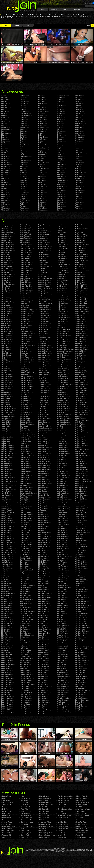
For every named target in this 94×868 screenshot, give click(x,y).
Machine (41, 204)
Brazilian (4, 178)
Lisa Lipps (60, 254)
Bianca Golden (6, 623)
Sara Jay (78, 316)
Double (22, 163)
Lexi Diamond (43, 702)
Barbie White (6, 596)
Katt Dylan (42, 489)
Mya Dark (60, 511)
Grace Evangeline (26, 651)
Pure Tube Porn (26, 809)
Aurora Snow (6, 556)
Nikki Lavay (61, 601)
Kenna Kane (43, 538)
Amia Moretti (6, 394)
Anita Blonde (6, 465)
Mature (59, 98)
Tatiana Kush (80, 519)
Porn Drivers (7, 820)
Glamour (41, 121)
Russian (60, 196)
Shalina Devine (81, 371)
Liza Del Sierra (62, 264)
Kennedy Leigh (44, 540)
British (3, 182)
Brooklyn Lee (24, 237)
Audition (4, 121)
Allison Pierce (6, 355)
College (22, 111)
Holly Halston (24, 700)
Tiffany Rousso (81, 568)
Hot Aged (61, 811)
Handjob (41, 137)
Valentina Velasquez (82, 605)
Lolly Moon (61, 282)
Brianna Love (6, 684)
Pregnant (60, 169)
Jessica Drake (43, 351)
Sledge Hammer (81, 420)
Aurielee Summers (8, 552)
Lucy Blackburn (62, 304)
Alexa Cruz (5, 292)
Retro (59, 188)
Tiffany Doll (79, 560)
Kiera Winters (43, 560)
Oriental (60, 139)
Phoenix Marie (62, 669)
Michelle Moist (62, 450)
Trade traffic (63, 849)
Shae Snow (79, 369)
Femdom (23, 192)
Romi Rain (79, 262)
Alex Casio (5, 288)
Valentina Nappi (81, 603)
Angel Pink (5, 432)
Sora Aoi (78, 448)
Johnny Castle (43, 389)
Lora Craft (60, 290)
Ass (3, 119)
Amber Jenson (6, 383)
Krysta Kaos (43, 601)
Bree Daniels (6, 667)
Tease (77, 147)
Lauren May (42, 665)
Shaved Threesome (59, 16)
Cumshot (23, 131)
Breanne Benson (7, 665)
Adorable (4, 100)
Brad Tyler (5, 651)
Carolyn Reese (25, 300)
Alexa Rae (5, 300)
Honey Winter (25, 714)
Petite (59, 155)
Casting (4, 200)
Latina (40, 190)
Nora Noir (60, 619)
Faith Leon (23, 601)
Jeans (40, 171)
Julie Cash (42, 416)
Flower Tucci (24, 607)
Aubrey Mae (6, 544)
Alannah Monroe (7, 274)
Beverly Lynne (6, 619)
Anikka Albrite (6, 460)
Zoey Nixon (79, 708)
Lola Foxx (60, 276)
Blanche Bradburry (8, 637)
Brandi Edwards (7, 655)
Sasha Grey (80, 339)
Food (40, 96)
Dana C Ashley (25, 454)
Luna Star (60, 314)
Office (59, 127)
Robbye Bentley (81, 256)
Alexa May (5, 296)
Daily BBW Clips (45, 824)
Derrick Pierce (25, 503)
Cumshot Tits (6, 18)
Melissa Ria (61, 412)
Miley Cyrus (61, 465)
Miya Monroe (61, 489)
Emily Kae (23, 562)
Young (78, 208)
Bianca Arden (6, 621)
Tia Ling (78, 558)
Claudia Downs (25, 418)
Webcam (78, 190)
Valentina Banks (81, 601)
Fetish (22, 194)
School (59, 198)
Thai (77, 151)
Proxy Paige (61, 680)
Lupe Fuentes (62, 316)
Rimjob (59, 194)
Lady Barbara (43, 637)
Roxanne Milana (81, 270)
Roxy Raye (79, 278)
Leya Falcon (61, 225)
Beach (3, 139)
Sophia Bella (80, 428)
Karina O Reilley (44, 448)
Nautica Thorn (62, 548)
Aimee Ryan (6, 264)
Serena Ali (79, 363)
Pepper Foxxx (62, 655)
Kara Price (42, 438)
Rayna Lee (61, 714)
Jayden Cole (43, 292)
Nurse (59, 123)
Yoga (77, 206)
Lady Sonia (42, 639)
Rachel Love (61, 684)
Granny (41, 129)
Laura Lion (42, 663)
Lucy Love (60, 310)
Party (59, 149)
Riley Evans (80, 247)
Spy (77, 117)
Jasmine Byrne (44, 282)
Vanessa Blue (80, 617)
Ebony (22, 167)
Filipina (22, 196)
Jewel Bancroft (44, 373)
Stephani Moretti (81, 467)
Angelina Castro (7, 450)
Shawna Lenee (81, 377)
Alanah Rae (5, 272)
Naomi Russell (62, 525)
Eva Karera (24, 592)
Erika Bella (24, 582)
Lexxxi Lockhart (44, 712)
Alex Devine (5, 290)
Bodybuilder (5, 171)
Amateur (4, 104)
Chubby (23, 96)
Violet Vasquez (81, 678)
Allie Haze (5, 345)
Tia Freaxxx (79, 556)
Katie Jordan (43, 475)
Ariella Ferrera (6, 501)
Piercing (60, 157)
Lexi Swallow (43, 706)
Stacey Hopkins (81, 454)
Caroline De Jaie (26, 296)
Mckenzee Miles (63, 396)
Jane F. (41, 274)
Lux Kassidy (61, 320)
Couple (22, 121)
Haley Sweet (24, 663)
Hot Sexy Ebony (45, 803)
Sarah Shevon (80, 331)
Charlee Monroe (25, 337)
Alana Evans (6, 270)
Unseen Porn (7, 829)
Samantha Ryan (81, 302)
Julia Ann (42, 408)
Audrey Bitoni (6, 546)
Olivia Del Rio (62, 629)
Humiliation (42, 153)
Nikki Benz (61, 592)
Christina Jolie (25, 381)
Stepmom (79, 121)
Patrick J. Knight (63, 647)
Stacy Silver (80, 462)
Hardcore (42, 139)
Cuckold (23, 127)
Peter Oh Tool (62, 665)
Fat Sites (42, 831)
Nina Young (61, 615)
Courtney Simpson (26, 436)
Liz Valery (60, 260)
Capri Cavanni (25, 270)
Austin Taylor (6, 562)
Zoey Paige (79, 710)
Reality (59, 184)
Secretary (60, 202)
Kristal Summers (44, 594)
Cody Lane (24, 428)
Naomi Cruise (62, 523)
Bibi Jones (5, 629)
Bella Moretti (6, 605)
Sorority (78, 109)
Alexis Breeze (6, 308)
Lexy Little (42, 714)
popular (43, 10)
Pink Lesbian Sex (82, 803)
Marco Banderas (63, 361)
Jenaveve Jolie (44, 310)
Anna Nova (5, 483)
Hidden (41, 143)
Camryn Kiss (24, 256)
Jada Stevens (43, 254)
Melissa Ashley (62, 404)
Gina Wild (23, 643)
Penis (59, 151)
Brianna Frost (6, 680)
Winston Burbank (81, 690)
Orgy (59, 137)
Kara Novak (42, 436)
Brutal (3, 186)
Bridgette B (5, 686)
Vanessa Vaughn (81, 625)
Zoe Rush (79, 702)
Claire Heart (24, 408)
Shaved (60, 206)
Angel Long (5, 428)
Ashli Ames (5, 532)
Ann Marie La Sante (8, 481)
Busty (3, 192)
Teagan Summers (82, 532)
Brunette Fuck (16, 18)
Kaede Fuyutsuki (44, 428)
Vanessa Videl (80, 629)
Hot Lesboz (62, 813)
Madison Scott (62, 343)
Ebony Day (25, 831)
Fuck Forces (7, 818)
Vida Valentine (80, 672)
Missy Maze (61, 483)
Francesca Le (25, 609)
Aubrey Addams (7, 542)
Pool (58, 163)
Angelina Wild (6, 456)
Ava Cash (5, 566)
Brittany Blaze (6, 708)
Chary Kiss (24, 347)
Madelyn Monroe (63, 335)
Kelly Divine (42, 517)
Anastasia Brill (6, 406)
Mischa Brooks (62, 475)
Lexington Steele (44, 710)
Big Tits (4, 153)
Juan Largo (42, 404)
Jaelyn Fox (42, 260)
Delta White (24, 497)
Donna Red (24, 538)
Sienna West (80, 394)
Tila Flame (79, 576)
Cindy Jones (24, 402)
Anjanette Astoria (7, 477)
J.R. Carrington (44, 251)
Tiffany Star (79, 570)
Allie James (5, 347)
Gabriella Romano (26, 619)
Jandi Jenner (43, 270)
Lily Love (60, 243)
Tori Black (79, 584)
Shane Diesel (80, 373)
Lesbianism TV (63, 818)
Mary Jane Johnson (64, 385)
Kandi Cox (42, 434)
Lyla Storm (61, 325)
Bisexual (4, 157)
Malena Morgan (62, 353)
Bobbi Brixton (6, 645)
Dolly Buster (24, 529)
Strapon (78, 125)
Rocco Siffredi (80, 260)
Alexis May (5, 318)
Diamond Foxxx (25, 517)
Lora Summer (62, 292)
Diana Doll (23, 523)
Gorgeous (42, 127)
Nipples (59, 119)
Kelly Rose (42, 525)
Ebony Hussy (44, 796)
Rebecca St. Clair (81, 229)
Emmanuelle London (27, 570)
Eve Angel (23, 594)
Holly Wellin (24, 706)
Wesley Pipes (80, 684)
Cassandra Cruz (26, 312)
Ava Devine (5, 572)
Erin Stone (23, 584)
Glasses (41, 123)
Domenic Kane (25, 531)
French (41, 104)
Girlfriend (42, 119)
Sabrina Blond (80, 286)
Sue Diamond (80, 477)
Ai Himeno (5, 254)
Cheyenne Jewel (26, 361)
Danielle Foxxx (25, 469)
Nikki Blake (61, 594)
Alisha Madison (7, 339)
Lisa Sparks (61, 256)
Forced (41, 100)
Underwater (79, 173)
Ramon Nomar (62, 700)
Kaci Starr (42, 424)
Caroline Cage (25, 294)
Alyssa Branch (6, 369)
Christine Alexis (25, 385)
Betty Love (5, 615)
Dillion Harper (25, 527)
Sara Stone (79, 322)
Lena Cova (42, 690)
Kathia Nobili (43, 467)
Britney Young (6, 704)
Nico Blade (61, 564)
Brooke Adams (25, 227)
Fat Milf (15, 16)
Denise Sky (24, 501)
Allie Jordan (5, 349)
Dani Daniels (24, 463)
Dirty (21, 153)
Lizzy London (61, 270)
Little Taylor (61, 258)
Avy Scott (5, 580)
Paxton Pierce (62, 649)
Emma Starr (24, 568)
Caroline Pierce (25, 298)
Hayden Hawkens (26, 678)
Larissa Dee (43, 659)
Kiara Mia (42, 554)
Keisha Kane (43, 513)
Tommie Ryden (81, 580)
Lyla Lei (60, 323)
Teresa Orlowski (81, 546)
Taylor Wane (80, 529)
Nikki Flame (61, 600)
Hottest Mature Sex (65, 816)
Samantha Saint (81, 304)
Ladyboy (41, 186)
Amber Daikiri (6, 381)
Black (3, 161)
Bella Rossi (5, 607)
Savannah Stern (81, 349)
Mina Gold (60, 469)
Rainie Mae (61, 696)
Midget (59, 102)
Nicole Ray (61, 574)
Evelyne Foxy (25, 598)
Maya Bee (60, 391)
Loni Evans (61, 286)
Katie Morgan (43, 479)
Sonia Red (79, 424)
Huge (40, 151)
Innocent (41, 159)
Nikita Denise (61, 586)
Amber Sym (5, 389)
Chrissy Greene (25, 377)
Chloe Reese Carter (27, 373)
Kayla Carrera (43, 499)
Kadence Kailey (44, 426)
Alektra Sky (5, 280)
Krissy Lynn (42, 592)
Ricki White (79, 243)
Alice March (5, 329)
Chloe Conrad (25, 363)
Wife (77, 198)
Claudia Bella (24, 414)
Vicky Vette (79, 655)
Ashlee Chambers (8, 513)
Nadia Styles (61, 521)
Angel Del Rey (6, 424)
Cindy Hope (24, 400)
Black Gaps (25, 824)
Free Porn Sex (81, 826)
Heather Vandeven (26, 688)
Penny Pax (61, 653)
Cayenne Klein (25, 325)
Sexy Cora (79, 367)
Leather (41, 192)
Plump (59, 161)
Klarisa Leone (43, 584)
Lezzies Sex (62, 835)
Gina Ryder (24, 641)
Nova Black (61, 623)
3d (2, 96)
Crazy (22, 123)
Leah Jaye (42, 680)
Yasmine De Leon (82, 692)
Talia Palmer (80, 505)
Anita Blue (5, 467)
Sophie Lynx (80, 442)
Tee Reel (78, 538)
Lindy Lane (61, 247)
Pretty (59, 171)
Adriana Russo (6, 247)
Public (59, 178)
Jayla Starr (42, 298)
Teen (77, 149)
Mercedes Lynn (62, 422)
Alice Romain (6, 331)
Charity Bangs (25, 335)
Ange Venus (6, 420)
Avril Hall (4, 578)
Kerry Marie (42, 544)
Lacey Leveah (43, 633)
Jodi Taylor (42, 381)
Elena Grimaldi (25, 548)
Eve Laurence (25, 596)
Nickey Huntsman (63, 556)
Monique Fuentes (63, 507)
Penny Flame (61, 651)
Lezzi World (62, 837)
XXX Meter (80, 818)
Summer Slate (80, 485)
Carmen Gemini (25, 286)
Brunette (4, 184)
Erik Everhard (25, 580)
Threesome (79, 153)
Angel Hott (5, 426)
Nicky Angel (61, 562)
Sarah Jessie (80, 327)
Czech (22, 137)
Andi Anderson (6, 412)
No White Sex (44, 811)
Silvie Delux (79, 400)
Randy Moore (62, 702)
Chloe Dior (23, 365)
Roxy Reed (79, 280)
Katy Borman (43, 491)
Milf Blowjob (18, 15)
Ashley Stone (6, 529)
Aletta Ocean (6, 286)
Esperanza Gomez (26, 586)
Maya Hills (60, 393)
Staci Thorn (79, 458)
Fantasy (23, 186)
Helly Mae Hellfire (26, 692)
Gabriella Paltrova (26, 617)
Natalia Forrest (62, 527)
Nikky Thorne (61, 605)
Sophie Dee (79, 438)
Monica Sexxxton (63, 501)
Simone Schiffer (81, 406)
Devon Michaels (25, 513)
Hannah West (25, 672)
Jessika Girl (42, 369)
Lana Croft (42, 645)
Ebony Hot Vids (26, 837)
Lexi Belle (42, 696)
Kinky (40, 176)
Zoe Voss (79, 704)
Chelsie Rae (24, 353)
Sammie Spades (81, 310)
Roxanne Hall (80, 268)
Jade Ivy (41, 258)
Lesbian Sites (63, 822)
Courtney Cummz (26, 434)
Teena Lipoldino (81, 540)
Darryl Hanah (24, 483)
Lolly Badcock (62, 280)
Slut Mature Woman (83, 809)
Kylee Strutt (42, 615)
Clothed (23, 104)
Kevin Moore (43, 546)
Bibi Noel (4, 631)
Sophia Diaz (80, 430)
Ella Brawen (24, 552)
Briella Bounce (6, 688)
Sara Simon (79, 320)
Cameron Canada (26, 249)
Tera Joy (78, 542)
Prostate (60, 174)
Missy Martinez (62, 481)
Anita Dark (5, 471)
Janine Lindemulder (45, 278)
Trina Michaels (80, 590)
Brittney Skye (24, 225)
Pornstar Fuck (35, 16)
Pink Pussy (61, 672)
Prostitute (60, 176)
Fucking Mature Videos (66, 798)
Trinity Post (79, 594)
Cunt (21, 133)
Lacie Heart (42, 635)
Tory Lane (79, 588)
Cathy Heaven (25, 323)
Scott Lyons (79, 355)
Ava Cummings (7, 568)
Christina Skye (25, 383)
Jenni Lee (42, 320)
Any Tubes (25, 800)
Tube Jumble (7, 824)
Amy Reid (5, 402)
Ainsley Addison (7, 266)
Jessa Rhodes (43, 339)
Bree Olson (5, 669)
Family (22, 184)
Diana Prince (24, 525)
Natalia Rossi (61, 529)
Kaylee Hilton (43, 509)
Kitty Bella (42, 578)
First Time (23, 200)
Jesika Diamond (44, 337)
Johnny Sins (43, 393)
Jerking (41, 173)
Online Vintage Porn (84, 837)
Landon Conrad (44, 651)
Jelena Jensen (43, 308)
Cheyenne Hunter (26, 359)
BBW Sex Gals (45, 816)
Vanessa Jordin (81, 623)
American (5, 107)
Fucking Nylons (63, 803)
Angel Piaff (5, 430)
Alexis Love (5, 316)
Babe (3, 125)
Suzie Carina (80, 497)
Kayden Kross (43, 497)
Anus (3, 113)
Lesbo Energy (63, 824)
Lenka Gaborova (44, 692)
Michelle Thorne (62, 454)
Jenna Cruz (42, 312)
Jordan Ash (42, 398)
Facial (22, 182)
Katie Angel (42, 471)
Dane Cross (24, 462)
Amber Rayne (6, 387)
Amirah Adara (6, 396)
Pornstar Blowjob (46, 16)
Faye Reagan (25, 603)
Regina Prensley (81, 235)
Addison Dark (6, 235)
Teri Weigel (79, 548)
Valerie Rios (80, 609)
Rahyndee (60, 694)
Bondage (4, 173)
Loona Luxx (61, 288)
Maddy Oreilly (62, 331)
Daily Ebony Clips (27, 826)
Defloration (24, 147)
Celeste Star (24, 327)
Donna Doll (24, 536)
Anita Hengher (6, 473)
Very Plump (80, 811)
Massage (42, 210)
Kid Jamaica (43, 556)
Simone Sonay (81, 408)
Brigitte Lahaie (6, 694)
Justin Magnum (44, 418)
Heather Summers (26, 684)
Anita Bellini (5, 463)
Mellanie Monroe (63, 414)
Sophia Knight (80, 432)
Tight (77, 155)
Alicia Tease (5, 337)
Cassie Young (25, 320)
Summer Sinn (80, 483)
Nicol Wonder (62, 566)
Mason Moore (62, 387)
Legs (40, 194)
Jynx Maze (42, 420)
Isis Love (41, 237)
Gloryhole (42, 125)
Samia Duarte (80, 306)
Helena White (25, 690)
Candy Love (24, 260)
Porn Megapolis (82, 805)
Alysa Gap (5, 367)
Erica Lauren (24, 578)
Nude (59, 121)
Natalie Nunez (62, 536)
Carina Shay (24, 272)
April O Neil (5, 493)
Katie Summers (44, 483)
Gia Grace (23, 627)
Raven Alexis (61, 706)
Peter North (61, 663)
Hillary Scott (24, 696)
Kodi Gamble (43, 588)
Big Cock (4, 149)
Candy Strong (25, 266)
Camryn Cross (25, 254)
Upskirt (78, 178)
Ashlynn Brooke (7, 536)
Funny (40, 107)
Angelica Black (6, 446)
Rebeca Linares (81, 225)
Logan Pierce (61, 272)
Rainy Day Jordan (63, 698)
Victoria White (80, 669)
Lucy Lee (60, 308)
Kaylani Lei (42, 505)
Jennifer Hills (43, 325)
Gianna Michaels (26, 635)
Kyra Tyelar (42, 627)
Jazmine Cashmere (45, 304)
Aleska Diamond (7, 284)
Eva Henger (24, 590)
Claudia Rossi (25, 422)
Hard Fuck (70, 16)
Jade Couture (43, 256)
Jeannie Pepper (44, 306)
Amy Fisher (5, 400)
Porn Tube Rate (26, 807)
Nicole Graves (62, 570)
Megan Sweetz (62, 398)
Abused (4, 98)
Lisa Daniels (61, 253)
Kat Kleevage (43, 465)
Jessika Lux (42, 371)
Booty (3, 176)
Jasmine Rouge (44, 284)
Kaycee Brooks (44, 495)
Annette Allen (6, 487)
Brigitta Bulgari (6, 690)
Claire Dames (25, 406)
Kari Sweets (43, 444)
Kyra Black (42, 625)
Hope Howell (43, 225)
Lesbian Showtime (64, 820)
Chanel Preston (25, 331)
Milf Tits (10, 15)
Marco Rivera (62, 363)
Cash (3, 198)
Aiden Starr (5, 260)
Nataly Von (61, 544)
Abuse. (63, 852)
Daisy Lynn (24, 450)
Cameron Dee (25, 251)
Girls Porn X (81, 820)
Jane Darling (43, 272)
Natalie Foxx (61, 532)
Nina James (61, 609)
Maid (40, 206)
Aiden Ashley (6, 256)
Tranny (78, 163)
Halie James (24, 667)
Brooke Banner (25, 229)
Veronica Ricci (80, 645)
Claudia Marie (25, 420)
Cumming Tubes (45, 822)
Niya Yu (60, 617)
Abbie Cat (5, 231)
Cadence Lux (24, 245)
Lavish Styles (43, 669)
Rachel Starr (61, 688)
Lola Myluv (61, 278)
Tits (77, 159)
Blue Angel (5, 643)
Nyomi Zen (61, 627)
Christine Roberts (26, 387)
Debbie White (25, 489)
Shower (78, 96)
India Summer (43, 231)
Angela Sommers (7, 438)
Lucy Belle (60, 302)
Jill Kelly (41, 377)
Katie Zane (42, 485)
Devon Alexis (24, 509)
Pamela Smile (62, 641)
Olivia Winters (62, 633)
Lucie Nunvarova (63, 300)
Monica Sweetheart (64, 503)
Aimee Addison (7, 262)
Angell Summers (7, 458)
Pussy (59, 182)
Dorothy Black (25, 542)
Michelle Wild (61, 456)
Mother (59, 113)
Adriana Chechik (7, 243)
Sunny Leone (80, 491)
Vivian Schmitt (80, 680)
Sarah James (80, 325)
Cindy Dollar (24, 398)
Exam (22, 174)
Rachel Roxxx (62, 686)
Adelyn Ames (6, 241)
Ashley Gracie (6, 521)
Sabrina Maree (81, 288)
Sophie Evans (80, 440)
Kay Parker (42, 493)
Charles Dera (24, 339)
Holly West (24, 708)
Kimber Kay (42, 570)
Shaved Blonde (24, 16)
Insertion (41, 161)
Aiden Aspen (6, 258)
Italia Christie (43, 241)
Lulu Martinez (62, 312)
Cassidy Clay (24, 316)
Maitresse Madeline (64, 351)
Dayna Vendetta (25, 487)
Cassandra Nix (25, 314)
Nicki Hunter (61, 558)
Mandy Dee (61, 357)
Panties (59, 145)
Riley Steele (80, 253)
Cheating (4, 208)
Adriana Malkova (7, 245)
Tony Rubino (80, 582)
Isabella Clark (43, 233)
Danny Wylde (24, 475)
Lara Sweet (42, 657)
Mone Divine (61, 497)
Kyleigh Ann (42, 617)
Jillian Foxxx (43, 379)
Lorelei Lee (61, 294)
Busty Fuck (45, 15)
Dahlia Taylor (24, 446)
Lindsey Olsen (62, 245)
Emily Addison (25, 560)
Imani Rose (42, 229)
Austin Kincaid (6, 558)
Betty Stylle (5, 617)
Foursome (42, 102)
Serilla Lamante (81, 365)
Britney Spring (6, 702)
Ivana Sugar (43, 245)
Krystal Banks (43, 603)
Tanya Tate (79, 511)
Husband (41, 155)
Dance (22, 141)
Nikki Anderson (62, 590)
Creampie (23, 125)
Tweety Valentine (81, 598)
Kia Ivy (41, 548)
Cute (21, 135)
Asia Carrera (6, 540)
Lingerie (41, 200)
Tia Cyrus (79, 554)
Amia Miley (5, 393)
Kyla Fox (41, 613)
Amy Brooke (6, 398)
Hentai (41, 141)
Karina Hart (42, 446)
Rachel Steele (62, 690)
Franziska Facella (26, 613)
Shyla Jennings (81, 391)
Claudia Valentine (26, 424)
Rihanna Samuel (81, 245)
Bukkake (4, 188)
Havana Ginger (25, 676)
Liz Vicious (61, 262)
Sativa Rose (80, 343)
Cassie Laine (24, 318)
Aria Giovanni (6, 495)
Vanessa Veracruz (82, 627)
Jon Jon (41, 394)
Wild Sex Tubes (8, 833)
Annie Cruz (5, 491)
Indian (40, 157)
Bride (3, 180)
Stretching (79, 127)
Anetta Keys (6, 418)
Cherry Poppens (26, 357)
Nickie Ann (61, 560)
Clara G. (23, 410)
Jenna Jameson (44, 316)
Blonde (4, 167)
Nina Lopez (61, 611)
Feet (21, 190)
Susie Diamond (81, 495)
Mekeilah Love (62, 400)
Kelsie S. (41, 531)
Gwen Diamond (25, 659)
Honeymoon (43, 147)
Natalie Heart (61, 534)
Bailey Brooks (6, 584)
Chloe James (24, 369)
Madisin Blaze (62, 337)
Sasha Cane (80, 337)
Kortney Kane (43, 590)
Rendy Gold (80, 241)
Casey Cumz (24, 306)
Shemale (60, 210)
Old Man (60, 131)
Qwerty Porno (7, 822)
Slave (77, 102)
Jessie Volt (42, 367)
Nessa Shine (61, 554)
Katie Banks (43, 473)
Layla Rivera (43, 671)
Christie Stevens (26, 379)
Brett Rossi (5, 672)
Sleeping (78, 104)
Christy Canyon (25, 389)
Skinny (78, 100)
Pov (58, 167)
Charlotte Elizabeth (27, 345)
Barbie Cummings (8, 594)
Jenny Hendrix (43, 329)
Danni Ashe (24, 473)
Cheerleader (6, 210)
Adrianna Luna (6, 249)
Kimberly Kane (43, 574)
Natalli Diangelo (62, 540)
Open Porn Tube (82, 831)
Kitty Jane (42, 580)
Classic (22, 98)
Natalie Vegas (62, 538)
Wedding (78, 192)
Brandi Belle (6, 653)
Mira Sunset (61, 473)
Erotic (22, 171)
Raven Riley (61, 708)
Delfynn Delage (25, 495)
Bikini (3, 155)
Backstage (5, 129)
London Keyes (62, 284)
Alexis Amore (6, 306)
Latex (40, 188)
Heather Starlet (25, 682)
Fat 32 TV (43, 829)
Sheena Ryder (80, 383)
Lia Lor (59, 231)
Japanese (42, 169)
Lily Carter (60, 239)
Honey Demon (25, 710)
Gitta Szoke (24, 649)
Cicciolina (23, 394)
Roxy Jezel (79, 274)
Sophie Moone (80, 444)
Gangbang (42, 111)
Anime (3, 111)
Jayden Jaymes (44, 294)
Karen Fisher (43, 440)
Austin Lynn (5, 560)
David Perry (24, 485)
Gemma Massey (26, 621)
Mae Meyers (61, 345)
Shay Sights (80, 379)
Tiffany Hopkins (81, 562)
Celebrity (4, 204)
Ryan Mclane (80, 284)
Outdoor (60, 141)
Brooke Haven (25, 231)
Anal (3, 109)
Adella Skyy (5, 239)
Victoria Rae (80, 667)
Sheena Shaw (80, 385)
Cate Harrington (25, 322)
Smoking (78, 105)
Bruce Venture (25, 239)
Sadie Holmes (80, 290)
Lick (40, 198)
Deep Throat (24, 145)
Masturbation (61, 96)
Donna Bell (24, 534)
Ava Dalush (5, 570)
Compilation (24, 115)
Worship (78, 202)
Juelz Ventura (43, 406)
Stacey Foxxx (80, 452)
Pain (58, 143)
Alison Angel (6, 341)
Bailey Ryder (6, 590)
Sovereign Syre (81, 450)
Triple (77, 165)
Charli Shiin (24, 343)
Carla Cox (23, 274)
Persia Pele (61, 661)
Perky (59, 153)
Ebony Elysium (26, 833)
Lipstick (41, 202)
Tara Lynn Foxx (81, 513)
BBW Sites (43, 820)
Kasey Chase (43, 460)
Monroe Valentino (63, 509)
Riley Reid (79, 251)
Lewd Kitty (61, 833)
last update (54, 10)
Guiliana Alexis (25, 657)
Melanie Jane (62, 402)
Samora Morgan (81, 312)
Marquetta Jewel (63, 379)
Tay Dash (79, 523)
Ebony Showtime (45, 798)
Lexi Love (42, 704)
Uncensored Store (9, 826)
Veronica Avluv (81, 641)
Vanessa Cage (80, 619)
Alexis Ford (5, 314)
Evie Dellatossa (25, 600)
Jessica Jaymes (44, 353)
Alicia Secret (6, 335)
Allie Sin (4, 351)
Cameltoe (5, 194)
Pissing (59, 159)
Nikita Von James (63, 588)
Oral (58, 133)
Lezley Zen (61, 229)
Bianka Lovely (6, 627)
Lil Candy (60, 235)
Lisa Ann (60, 251)
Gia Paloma (24, 629)
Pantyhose (61, 147)
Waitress (78, 188)
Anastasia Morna (7, 408)
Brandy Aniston (7, 659)
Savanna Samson (82, 345)
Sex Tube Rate (26, 813)
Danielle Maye (25, 471)
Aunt (3, 123)
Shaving (60, 208)
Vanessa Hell (80, 621)
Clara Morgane (25, 412)
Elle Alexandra (25, 556)
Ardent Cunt (7, 805)
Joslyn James (43, 402)
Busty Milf (26, 15)
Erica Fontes (24, 576)
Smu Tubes (6, 800)
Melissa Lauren (62, 408)
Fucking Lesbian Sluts (47, 835)
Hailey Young (24, 661)
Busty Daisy (24, 243)
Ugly (77, 169)
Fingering (23, 198)
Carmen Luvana (25, 290)
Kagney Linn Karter (45, 430)
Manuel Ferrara (62, 359)
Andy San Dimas (7, 416)
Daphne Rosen (25, 477)
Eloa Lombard (25, 558)
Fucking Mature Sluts (65, 796)
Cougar (22, 119)
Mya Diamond (62, 513)
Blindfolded (5, 165)
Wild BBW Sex (82, 813)
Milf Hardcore (35, 15)
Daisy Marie (24, 452)
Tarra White (79, 515)
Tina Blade (79, 578)
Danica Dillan (24, 467)
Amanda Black (6, 375)
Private (59, 173)
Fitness (22, 206)
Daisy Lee (23, 448)
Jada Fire (42, 253)
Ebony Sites (44, 800)
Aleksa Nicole (6, 276)
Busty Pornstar (7, 16)
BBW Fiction (44, 813)
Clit (21, 100)
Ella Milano (24, 554)
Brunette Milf (73, 15)
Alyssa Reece (6, 371)
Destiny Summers (26, 507)
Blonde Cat (5, 641)
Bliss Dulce (5, 639)
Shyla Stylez (80, 393)
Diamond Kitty (25, 521)
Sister (77, 98)
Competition (24, 113)
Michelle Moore (62, 452)
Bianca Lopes (6, 625)
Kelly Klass (42, 519)
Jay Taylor (42, 290)
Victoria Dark (80, 659)
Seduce (60, 204)
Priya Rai (60, 678)
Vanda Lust (79, 615)
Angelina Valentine (8, 454)
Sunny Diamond (81, 487)
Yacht (77, 204)
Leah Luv (42, 682)
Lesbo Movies (63, 826)
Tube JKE (80, 835)
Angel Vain (5, 436)
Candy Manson (25, 262)
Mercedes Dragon (63, 420)
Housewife (42, 149)
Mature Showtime (83, 798)
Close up (23, 102)
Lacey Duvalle (43, 629)
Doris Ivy (23, 540)
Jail (39, 167)
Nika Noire (60, 580)
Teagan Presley (81, 531)
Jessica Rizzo (43, 361)
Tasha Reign (80, 517)
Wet (77, 194)
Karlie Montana (44, 454)
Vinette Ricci (80, 674)
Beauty (4, 141)
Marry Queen (61, 383)
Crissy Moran (24, 440)
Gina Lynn (23, 639)
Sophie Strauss (81, 446)
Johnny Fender (44, 391)
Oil (58, 129)
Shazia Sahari (80, 381)
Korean (41, 182)
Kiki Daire (42, 562)
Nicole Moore (61, 572)
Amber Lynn (5, 385)
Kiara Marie (42, 552)
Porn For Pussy (82, 822)
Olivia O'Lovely (62, 631)
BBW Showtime (45, 818)
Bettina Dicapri (6, 613)
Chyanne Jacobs (26, 393)
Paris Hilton (61, 643)
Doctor (22, 155)
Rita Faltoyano (80, 254)
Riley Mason (80, 249)
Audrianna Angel (7, 550)
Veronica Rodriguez (82, 647)
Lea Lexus (42, 676)
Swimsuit (78, 137)
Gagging (41, 109)
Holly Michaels (25, 704)
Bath (3, 131)
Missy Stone (61, 485)
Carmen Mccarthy (26, 292)
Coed (22, 109)
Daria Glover (24, 479)
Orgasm (60, 135)
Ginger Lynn (24, 647)
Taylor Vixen (80, 527)
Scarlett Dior (80, 351)
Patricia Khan (62, 645)
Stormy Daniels (81, 475)
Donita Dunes (25, 532)
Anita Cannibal (6, 469)
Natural (59, 117)
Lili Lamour (61, 237)
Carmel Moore (25, 282)
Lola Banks (61, 274)
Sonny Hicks (80, 426)
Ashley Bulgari (6, 517)
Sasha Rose (80, 341)
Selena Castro (80, 359)
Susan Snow (80, 493)
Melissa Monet (62, 410)
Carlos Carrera (25, 278)
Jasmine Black (43, 280)
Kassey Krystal (44, 463)
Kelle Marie (42, 515)
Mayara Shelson (63, 394)
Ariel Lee (4, 497)
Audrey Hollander (7, 548)
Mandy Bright (61, 355)
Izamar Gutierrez (44, 249)
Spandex (78, 111)
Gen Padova (24, 623)
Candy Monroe (25, 264)
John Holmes (43, 383)
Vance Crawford (81, 613)
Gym (40, 133)
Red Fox (78, 231)
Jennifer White (43, 327)
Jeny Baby (42, 333)
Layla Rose (42, 672)
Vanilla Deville (80, 633)
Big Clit (4, 147)
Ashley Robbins (7, 527)
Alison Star (5, 343)
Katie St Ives (43, 481)
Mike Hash (61, 460)
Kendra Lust (43, 534)
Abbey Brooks (6, 229)
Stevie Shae (80, 473)
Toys (77, 161)
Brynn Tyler (24, 241)
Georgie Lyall (24, 625)
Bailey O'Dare (6, 588)
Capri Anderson (25, 268)
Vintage (78, 182)
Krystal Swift (43, 611)
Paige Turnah (62, 637)
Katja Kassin (43, 487)
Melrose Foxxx (62, 416)
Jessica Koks (43, 355)
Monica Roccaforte (63, 499)
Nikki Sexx (60, 603)
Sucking (78, 133)
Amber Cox (5, 379)
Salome (78, 296)
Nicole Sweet (61, 578)
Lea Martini (42, 678)
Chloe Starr (24, 375)
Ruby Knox (79, 282)
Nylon (59, 125)
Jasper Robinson (44, 288)
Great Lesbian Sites (65, 809)
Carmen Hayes (25, 288)
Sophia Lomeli (80, 434)
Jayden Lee (42, 296)
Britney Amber (6, 696)
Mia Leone (60, 430)
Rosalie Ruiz (80, 266)
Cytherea (23, 444)
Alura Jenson (6, 365)
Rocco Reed (80, 258)
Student (78, 131)
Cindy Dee (23, 396)
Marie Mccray (62, 373)
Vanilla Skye (80, 635)
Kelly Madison (43, 523)
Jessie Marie (43, 363)
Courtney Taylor (25, 438)
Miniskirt (60, 105)
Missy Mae (61, 479)
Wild (77, 200)
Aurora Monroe (7, 554)
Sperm (78, 115)
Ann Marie (5, 479)
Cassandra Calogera (27, 310)
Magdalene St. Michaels (65, 349)
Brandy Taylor (6, 663)
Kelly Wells (42, 529)
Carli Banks (24, 276)
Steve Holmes (80, 471)
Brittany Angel (6, 706)
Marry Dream (61, 381)
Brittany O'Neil (6, 710)
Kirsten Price (43, 576)
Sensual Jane (80, 361)
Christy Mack (24, 391)
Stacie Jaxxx (80, 460)
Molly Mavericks (62, 493)
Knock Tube (6, 796)
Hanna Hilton (24, 669)
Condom (23, 117)
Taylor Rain (79, 525)
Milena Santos (62, 463)
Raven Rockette (62, 710)
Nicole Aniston (62, 568)
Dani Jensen (24, 465)
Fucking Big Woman (46, 833)
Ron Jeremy (80, 264)
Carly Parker (24, 280)
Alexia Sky (5, 304)
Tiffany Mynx (80, 564)
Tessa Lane (79, 552)
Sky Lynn (79, 416)
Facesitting (24, 180)
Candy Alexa (24, 258)
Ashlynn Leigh (6, 538)
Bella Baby (5, 600)
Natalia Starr (61, 531)
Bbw (3, 135)
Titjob (77, 157)
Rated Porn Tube (27, 811)
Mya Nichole (61, 517)
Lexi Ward (42, 708)
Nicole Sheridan (62, 576)
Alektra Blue (6, 278)
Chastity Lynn (25, 351)
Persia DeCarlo (62, 657)
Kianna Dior (42, 550)
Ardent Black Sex (27, 820)
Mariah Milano (62, 369)
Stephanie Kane (81, 469)
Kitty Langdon (43, 582)
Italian (40, 165)
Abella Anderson (7, 233)
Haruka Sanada (25, 674)
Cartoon (4, 196)
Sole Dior (79, 422)
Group (40, 131)
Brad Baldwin (6, 649)
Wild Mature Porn (82, 816)
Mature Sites (81, 800)
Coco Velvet (24, 426)
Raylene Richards (63, 712)
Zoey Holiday (80, 706)
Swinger (78, 139)
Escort (22, 173)
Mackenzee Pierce (63, 329)
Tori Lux (78, 586)
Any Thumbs (25, 798)
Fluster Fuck (7, 811)
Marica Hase (61, 371)
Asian (3, 117)
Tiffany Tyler (80, 572)
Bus (3, 190)
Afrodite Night (6, 253)
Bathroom (5, 133)
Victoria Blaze (80, 657)
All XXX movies (8, 803)
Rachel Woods (62, 692)
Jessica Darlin (43, 349)
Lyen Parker (61, 322)
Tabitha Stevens (81, 503)
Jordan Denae (43, 400)
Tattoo (77, 143)
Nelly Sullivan (62, 550)
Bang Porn (6, 807)
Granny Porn (62, 807)
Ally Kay (4, 359)
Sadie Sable (80, 292)
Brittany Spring (6, 712)
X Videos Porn (81, 824)
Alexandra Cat (6, 302)
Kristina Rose (43, 596)
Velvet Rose (80, 639)
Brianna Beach (6, 678)
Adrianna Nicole (7, 251)
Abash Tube (7, 837)
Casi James (24, 308)
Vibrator (78, 180)
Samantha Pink (81, 300)
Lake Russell (43, 643)
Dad (21, 139)
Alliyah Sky (5, 357)
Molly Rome (61, 495)
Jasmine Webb (44, 286)
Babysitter (5, 127)
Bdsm (3, 137)
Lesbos (60, 831)
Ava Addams (6, 564)
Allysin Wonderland (8, 363)
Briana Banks (6, 674)
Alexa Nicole (6, 298)
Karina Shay (43, 450)
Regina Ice (79, 233)
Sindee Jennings (81, 412)
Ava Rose (5, 576)
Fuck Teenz (62, 805)
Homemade (42, 145)
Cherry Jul (23, 355)
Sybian (78, 141)
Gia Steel (23, 631)
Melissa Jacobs (62, 406)
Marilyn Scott (61, 375)
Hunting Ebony (45, 807)
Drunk (22, 165)
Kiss (40, 178)
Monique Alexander (64, 505)
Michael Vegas (62, 444)
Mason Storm (62, 389)
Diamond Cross (25, 515)
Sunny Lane (80, 489)
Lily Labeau (61, 241)
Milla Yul (60, 467)
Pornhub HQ (7, 816)
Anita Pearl (5, 475)
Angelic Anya (6, 440)
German (41, 115)
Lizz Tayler (61, 266)
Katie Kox (42, 477)
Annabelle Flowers (8, 485)
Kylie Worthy (43, 623)
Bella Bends (5, 601)
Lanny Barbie (43, 653)
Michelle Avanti (62, 446)
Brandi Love (5, 657)
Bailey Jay (5, 586)
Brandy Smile (6, 661)
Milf (58, 104)
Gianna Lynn (24, 633)
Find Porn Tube (82, 829)
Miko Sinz (60, 462)
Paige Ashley (61, 635)
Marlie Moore (61, 377)
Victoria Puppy (80, 665)
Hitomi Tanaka (25, 698)
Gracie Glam (24, 653)
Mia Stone (60, 440)
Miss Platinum (62, 477)
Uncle (77, 171)
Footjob (41, 98)
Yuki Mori (79, 696)
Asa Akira (5, 507)
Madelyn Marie (62, 333)
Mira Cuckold (61, 471)
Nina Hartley (61, 607)
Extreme (23, 178)
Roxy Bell (79, 272)
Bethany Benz (6, 611)
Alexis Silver (6, 320)
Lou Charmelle (62, 298)
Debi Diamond (25, 491)
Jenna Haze (43, 314)
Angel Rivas (5, 434)
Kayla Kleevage (44, 501)
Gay (40, 113)
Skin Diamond (80, 414)
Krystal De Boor (44, 605)
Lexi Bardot (42, 694)
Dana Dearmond (26, 456)
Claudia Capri (25, 416)
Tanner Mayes (80, 507)
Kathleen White (44, 469)
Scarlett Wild (80, 353)
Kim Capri (42, 566)
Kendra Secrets (44, 536)
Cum (21, 129)
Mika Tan (60, 458)
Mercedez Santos (63, 424)
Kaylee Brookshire (45, 507)
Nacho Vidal (61, 519)
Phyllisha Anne (62, 671)
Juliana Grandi (43, 414)
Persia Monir (61, 659)
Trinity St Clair (80, 596)
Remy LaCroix (80, 237)
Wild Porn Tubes (8, 831)
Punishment (61, 180)
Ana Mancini (6, 404)
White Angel (80, 686)
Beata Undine (6, 598)
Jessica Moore (43, 359)
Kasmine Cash (43, 462)
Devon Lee (24, 511)
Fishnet (22, 202)
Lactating (42, 184)
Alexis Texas (6, 322)
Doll (21, 159)
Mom (59, 107)
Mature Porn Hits (82, 796)
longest (65, 10)
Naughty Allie (61, 546)
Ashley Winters (7, 531)
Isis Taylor (42, 239)
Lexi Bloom (42, 698)
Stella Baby (79, 465)
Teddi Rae (79, 536)
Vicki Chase (79, 653)
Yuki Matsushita (81, 694)
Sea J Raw (79, 357)
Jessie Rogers (43, 365)
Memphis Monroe (63, 418)
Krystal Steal (43, 609)
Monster (60, 111)
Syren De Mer (80, 499)
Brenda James (6, 671)
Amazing (4, 105)
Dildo (22, 151)
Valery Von (79, 611)
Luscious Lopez (62, 318)
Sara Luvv (79, 318)
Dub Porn (6, 809)
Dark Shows (7, 798)
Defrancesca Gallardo (27, 493)
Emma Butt (24, 564)
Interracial (42, 163)
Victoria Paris (80, 663)
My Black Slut (44, 809)
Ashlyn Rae (5, 534)
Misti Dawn (61, 487)
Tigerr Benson (80, 574)
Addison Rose (6, 237)
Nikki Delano (61, 598)
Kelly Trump (42, 527)
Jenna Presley (43, 318)
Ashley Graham (7, 523)
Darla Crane (24, 481)
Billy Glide (5, 633)
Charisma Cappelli (26, 333)
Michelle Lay (61, 448)
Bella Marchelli (6, 603)
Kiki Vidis (42, 564)
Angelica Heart (6, 448)
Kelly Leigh (42, 521)
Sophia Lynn (80, 436)
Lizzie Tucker (61, 268)
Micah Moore (61, 442)
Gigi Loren (23, 637)
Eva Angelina (24, 588)
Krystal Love (43, 607)
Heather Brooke (25, 680)
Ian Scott (41, 227)
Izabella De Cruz (44, 247)
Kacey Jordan (43, 422)
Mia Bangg (61, 426)
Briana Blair (5, 676)
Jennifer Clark (43, 322)
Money (59, 109)
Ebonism (24, 829)
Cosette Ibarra (25, 432)
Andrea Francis (7, 414)
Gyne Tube (25, 805)
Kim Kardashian (44, 568)
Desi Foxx (23, 505)
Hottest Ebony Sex (46, 805)
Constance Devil (26, 430)
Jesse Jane (42, 341)
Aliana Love (5, 325)
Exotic (22, 176)
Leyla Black (61, 227)
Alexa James (6, 294)
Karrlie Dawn (43, 458)
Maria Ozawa (61, 367)
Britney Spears (6, 700)
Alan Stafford (6, 268)
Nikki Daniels (61, 596)
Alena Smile (5, 282)
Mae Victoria (61, 347)
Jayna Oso (42, 302)
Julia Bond (42, 410)
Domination (24, 161)
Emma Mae (24, 566)
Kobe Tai (41, 586)
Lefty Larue (42, 684)
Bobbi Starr (5, 647)
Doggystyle (24, 157)
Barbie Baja (5, 592)
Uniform (78, 174)
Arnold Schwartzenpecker (10, 503)
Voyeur (78, 186)
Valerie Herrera (81, 607)
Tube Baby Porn (27, 818)
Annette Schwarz (7, 489)
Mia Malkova (61, 434)
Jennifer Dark (43, 323)
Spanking (79, 113)
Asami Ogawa (6, 509)
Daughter (23, 143)
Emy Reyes (24, 572)
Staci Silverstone (81, 456)
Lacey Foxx (42, 631)
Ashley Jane (6, 525)
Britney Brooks (6, 698)
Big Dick (4, 151)
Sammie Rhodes (81, 308)
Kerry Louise (43, 542)
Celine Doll (24, 329)
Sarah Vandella (81, 335)
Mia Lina (60, 432)
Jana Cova (42, 268)
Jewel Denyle (43, 375)
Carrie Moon (24, 304)
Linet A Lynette (62, 249)
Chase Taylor (24, 349)
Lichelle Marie (62, 233)
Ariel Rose (5, 499)
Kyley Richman (44, 619)
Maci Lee (60, 327)
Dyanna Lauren (25, 544)
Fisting (22, 204)
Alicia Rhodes (6, 333)
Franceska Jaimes (26, 611)
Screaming (61, 200)
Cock (22, 107)
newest (17, 25)
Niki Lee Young (62, 584)
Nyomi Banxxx (62, 625)
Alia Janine (5, 323)
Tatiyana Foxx (80, 521)
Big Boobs (5, 145)
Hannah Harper (25, 671)
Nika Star (60, 582)
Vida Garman (80, 671)
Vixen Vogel (79, 682)
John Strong (43, 387)
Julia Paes (42, 412)
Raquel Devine (62, 704)
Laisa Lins (42, 641)
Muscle (59, 115)
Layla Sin (42, 674)
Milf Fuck (65, 15)
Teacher (78, 145)
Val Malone (79, 600)
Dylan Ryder (24, 546)
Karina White (43, 452)
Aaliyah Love (6, 225)
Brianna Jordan (7, 682)
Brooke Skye (24, 233)
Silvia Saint (79, 398)
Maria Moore (61, 365)
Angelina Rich (6, 452)
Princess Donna (62, 676)
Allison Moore (6, 353)
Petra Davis (61, 667)
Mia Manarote (62, 436)
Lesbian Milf (78, 16)
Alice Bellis (5, 327)
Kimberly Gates (44, 572)
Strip (77, 129)
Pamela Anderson (63, 639)
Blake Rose (5, 635)
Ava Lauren (5, 574)
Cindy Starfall (24, 404)
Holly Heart (24, 702)
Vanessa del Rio (81, 631)
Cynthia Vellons (25, 442)
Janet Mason (43, 276)
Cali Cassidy (24, 247)
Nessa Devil (61, 552)
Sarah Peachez (81, 329)
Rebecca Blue (80, 227)
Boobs (3, 174)
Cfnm (3, 206)
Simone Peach (81, 402)
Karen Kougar (43, 442)
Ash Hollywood (6, 511)
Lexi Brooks (42, 700)
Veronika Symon (81, 649)
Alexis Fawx (5, 312)
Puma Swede (62, 682)
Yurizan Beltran (81, 698)
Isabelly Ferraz (43, 235)
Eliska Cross (24, 550)
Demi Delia (24, 499)
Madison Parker (62, 341)
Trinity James (80, 592)
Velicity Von (79, 637)
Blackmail (5, 163)
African (4, 102)
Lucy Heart (61, 306)
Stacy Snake (80, 463)
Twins (77, 167)
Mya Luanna (61, 515)
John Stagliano (44, 385)
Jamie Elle (42, 264)
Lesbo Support (63, 829)
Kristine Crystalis (44, 598)
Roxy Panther (80, 276)
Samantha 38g (81, 298)
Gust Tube (24, 803)
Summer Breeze (81, 479)
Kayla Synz (42, 503)
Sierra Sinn (79, 396)
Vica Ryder (79, 651)
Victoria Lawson (81, 661)
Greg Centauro (25, 655)
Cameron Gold (25, 253)
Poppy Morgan (62, 674)
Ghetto (41, 117)
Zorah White (80, 712)
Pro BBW (80, 807)
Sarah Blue (79, 323)
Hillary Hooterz (25, 694)
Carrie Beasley (25, 302)
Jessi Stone (42, 343)
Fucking (41, 105)
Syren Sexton (80, 501)
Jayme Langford (44, 300)
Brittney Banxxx (7, 714)
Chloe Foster (24, 367)
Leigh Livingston (44, 686)
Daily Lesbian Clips (46, 826)
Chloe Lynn (24, 371)
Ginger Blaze (24, 645)
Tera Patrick (80, 544)
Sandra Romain (81, 314)
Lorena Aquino (62, 296)
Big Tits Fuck (88, 16)
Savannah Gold (81, 347)
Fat (21, 188)
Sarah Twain (80, 333)
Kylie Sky (42, 621)
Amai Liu (4, 373)
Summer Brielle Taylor (83, 481)
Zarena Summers (81, 700)
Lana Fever (42, 647)
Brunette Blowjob (55, 15)
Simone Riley (80, 404)
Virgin (77, 184)
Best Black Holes (27, 822)
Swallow (78, 135)
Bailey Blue (5, 582)
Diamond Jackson (26, 519)
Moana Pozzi (61, 491)
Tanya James (80, 509)
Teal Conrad (80, 534)
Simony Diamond (81, 410)
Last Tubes (6, 813)
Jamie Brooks (43, 262)
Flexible (23, 210)
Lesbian (41, 196)
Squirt (77, 119)
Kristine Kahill (43, 600)
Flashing (23, 208)
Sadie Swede (80, 294)
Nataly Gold (61, 542)
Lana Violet (42, 649)
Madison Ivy (61, 339)
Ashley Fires (6, 519)
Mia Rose (60, 438)
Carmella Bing (25, 284)
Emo (21, 169)
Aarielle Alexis (6, 227)
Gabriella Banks (25, 615)
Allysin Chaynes (7, 361)
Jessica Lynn (43, 357)
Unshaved (79, 176)
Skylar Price (80, 418)
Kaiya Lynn (42, 432)
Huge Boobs (83, 15)
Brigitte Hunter (6, 692)
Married (41, 208)
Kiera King (42, 558)
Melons (59, 100)
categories (77, 10)
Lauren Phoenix (44, 667)
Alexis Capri (5, 310)
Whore (78, 196)
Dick (21, 149)
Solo (77, 107)
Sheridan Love (80, 389)
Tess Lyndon (80, 550)
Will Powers (79, 688)
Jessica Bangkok (44, 347)
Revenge (60, 190)
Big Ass (4, 143)
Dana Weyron (25, 460)
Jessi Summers (44, 345)
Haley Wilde (24, 665)
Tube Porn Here (82, 833)
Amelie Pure (6, 391)
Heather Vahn (25, 686)
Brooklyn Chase (25, 235)
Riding (59, 192)
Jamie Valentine (44, 266)
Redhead (60, 186)
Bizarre (4, 159)
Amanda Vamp (6, 377)
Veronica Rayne (81, 643)
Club (21, 105)
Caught (4, 202)
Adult (23, 796)
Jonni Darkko (43, 396)
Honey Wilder (25, 712)
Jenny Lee (42, 331)
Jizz (40, 174)
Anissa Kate (5, 462)
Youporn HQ (7, 835)
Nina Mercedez (62, 613)
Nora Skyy (60, 621)
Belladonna (5, 609)
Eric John (23, 574)
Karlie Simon (43, 456)
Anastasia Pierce (7, 410)
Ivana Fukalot (43, 243)
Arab (3, 115)
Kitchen (41, 180)
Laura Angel (43, 661)
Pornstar (60, 165)
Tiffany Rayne (80, 566)
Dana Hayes (24, 458)
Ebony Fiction (26, 835)
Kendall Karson (44, 532)
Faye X (22, 605)
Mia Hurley (61, 428)
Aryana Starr (6, 505)
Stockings (79, 123)
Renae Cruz (80, 239)
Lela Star (41, 688)
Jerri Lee (41, 335)
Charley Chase (25, 341)
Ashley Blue (5, 515)
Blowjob (4, 169)
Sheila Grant (80, 387)
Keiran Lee (42, 511)
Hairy (40, 135)
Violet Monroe (80, 676)
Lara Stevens (43, 655)
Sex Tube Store (26, 816)
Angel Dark (5, 422)
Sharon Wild (80, 375)
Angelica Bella (6, 444)
